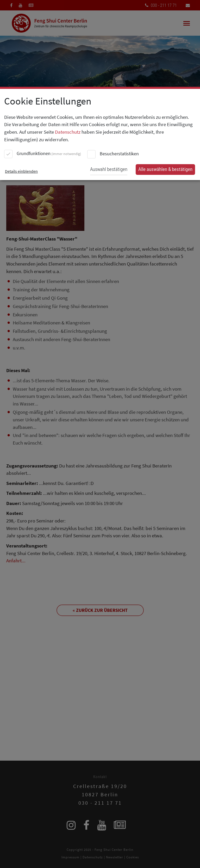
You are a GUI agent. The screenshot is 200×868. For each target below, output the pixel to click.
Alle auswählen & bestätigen (165, 169)
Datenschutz (68, 132)
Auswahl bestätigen (109, 169)
